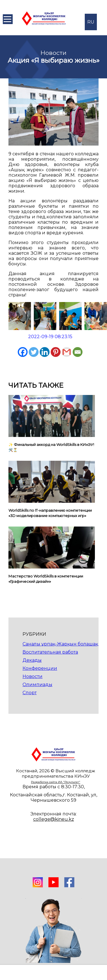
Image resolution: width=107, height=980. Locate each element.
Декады (32, 660)
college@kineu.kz (54, 819)
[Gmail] (67, 352)
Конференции (40, 668)
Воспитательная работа (50, 652)
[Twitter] (34, 352)
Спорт (30, 693)
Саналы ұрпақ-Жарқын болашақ (60, 644)
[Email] (78, 352)
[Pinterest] (56, 352)
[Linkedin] (45, 352)
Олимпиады (37, 685)
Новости (33, 676)
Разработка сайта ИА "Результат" (56, 782)
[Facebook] (23, 352)
